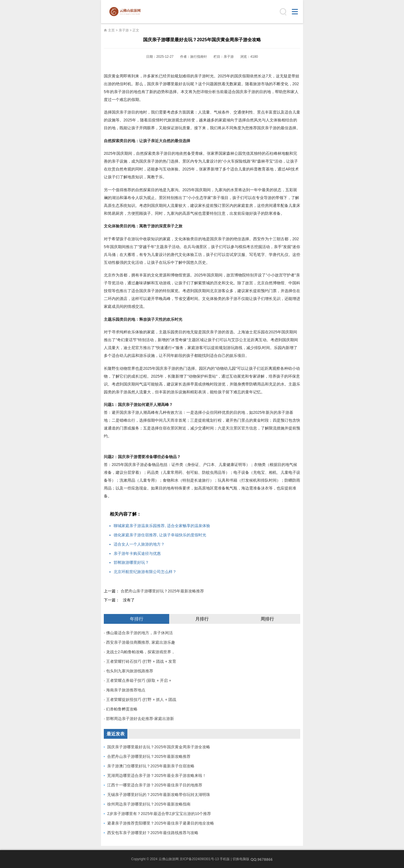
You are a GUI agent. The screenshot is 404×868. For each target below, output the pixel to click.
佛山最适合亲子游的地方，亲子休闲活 (139, 633)
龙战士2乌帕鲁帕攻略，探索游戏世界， (141, 652)
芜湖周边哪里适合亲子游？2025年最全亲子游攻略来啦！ (157, 775)
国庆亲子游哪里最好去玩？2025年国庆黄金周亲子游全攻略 (159, 747)
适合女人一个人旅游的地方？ (139, 544)
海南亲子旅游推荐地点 (126, 690)
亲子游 (124, 30)
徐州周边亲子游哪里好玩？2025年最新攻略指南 (149, 804)
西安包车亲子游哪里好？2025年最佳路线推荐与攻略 (153, 833)
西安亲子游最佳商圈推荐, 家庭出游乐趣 (141, 642)
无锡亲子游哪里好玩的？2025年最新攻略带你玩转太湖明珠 (159, 795)
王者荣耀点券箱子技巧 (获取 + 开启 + (139, 680)
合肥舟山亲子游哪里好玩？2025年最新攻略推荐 (162, 591)
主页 (111, 30)
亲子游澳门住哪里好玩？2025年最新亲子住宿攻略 (151, 766)
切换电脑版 (241, 859)
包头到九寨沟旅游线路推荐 (130, 671)
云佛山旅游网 (127, 12)
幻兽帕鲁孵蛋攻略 (122, 709)
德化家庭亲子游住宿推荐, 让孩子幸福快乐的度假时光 (160, 535)
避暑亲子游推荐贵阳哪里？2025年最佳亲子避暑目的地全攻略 (161, 823)
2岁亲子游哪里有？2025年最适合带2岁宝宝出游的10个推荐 (159, 814)
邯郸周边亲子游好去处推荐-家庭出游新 (140, 719)
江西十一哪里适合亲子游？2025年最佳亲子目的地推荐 (155, 785)
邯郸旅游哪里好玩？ (131, 562)
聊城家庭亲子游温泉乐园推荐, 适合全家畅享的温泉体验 (162, 526)
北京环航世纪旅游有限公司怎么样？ (145, 572)
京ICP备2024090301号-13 (199, 859)
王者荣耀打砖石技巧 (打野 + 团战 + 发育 (141, 661)
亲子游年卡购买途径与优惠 (137, 553)
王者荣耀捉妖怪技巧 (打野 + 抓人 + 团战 (141, 700)
